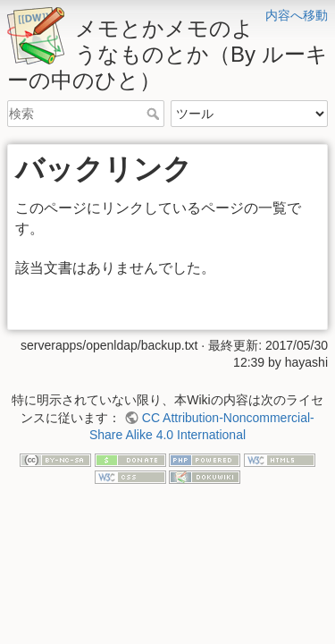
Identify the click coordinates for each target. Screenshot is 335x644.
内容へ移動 (297, 15)
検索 (155, 114)
